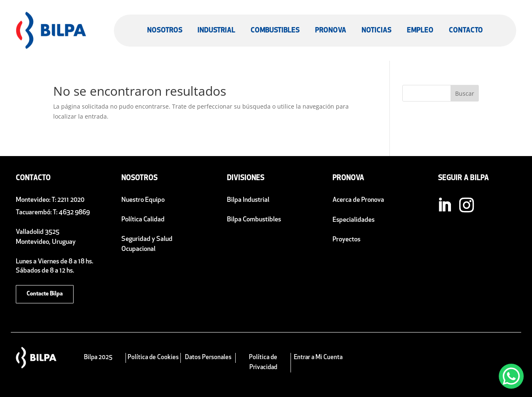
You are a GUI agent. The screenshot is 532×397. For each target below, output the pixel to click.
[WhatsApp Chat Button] (511, 376)
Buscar (465, 93)
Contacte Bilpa (45, 294)
